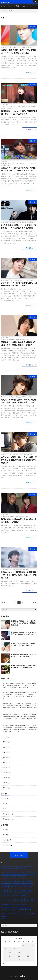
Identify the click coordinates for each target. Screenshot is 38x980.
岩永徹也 (31, 280)
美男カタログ (24, 976)
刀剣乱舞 (19, 222)
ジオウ (15, 280)
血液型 (21, 454)
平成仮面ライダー (16, 47)
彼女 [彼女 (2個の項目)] (17, 900)
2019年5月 (6, 752)
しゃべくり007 (21, 107)
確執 (27, 517)
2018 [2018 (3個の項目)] (4, 868)
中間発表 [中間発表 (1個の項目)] (5, 886)
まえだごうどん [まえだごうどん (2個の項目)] (7, 873)
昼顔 (27, 339)
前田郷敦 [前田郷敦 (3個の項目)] (23, 891)
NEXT (34, 602)
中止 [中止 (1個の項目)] (31, 882)
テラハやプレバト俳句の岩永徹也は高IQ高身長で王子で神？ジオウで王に (19, 284)
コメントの (8, 840)
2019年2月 (6, 757)
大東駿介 (23, 397)
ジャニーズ (6, 799)
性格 (27, 397)
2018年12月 (7, 768)
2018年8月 (6, 788)
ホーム (3, 6)
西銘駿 (24, 47)
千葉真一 (12, 517)
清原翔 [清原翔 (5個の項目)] (18, 904)
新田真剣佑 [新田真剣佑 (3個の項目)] (5, 904)
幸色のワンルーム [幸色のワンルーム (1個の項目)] (7, 900)
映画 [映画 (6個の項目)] (13, 904)
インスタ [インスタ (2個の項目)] (17, 873)
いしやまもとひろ (11, 107)
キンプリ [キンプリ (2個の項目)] (32, 873)
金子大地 (29, 454)
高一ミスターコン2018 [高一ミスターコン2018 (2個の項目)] (27, 914)
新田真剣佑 (22, 517)
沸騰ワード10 (7, 165)
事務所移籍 (6, 517)
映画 (24, 339)
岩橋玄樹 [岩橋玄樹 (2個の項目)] (23, 895)
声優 (23, 222)
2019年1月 (6, 762)
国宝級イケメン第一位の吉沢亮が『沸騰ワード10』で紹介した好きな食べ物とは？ (19, 169)
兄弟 (17, 454)
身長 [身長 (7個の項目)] (3, 914)
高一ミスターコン (8, 814)
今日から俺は (11, 339)
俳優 (17, 6)
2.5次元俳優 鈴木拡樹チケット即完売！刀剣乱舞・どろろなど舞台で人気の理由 (18, 227)
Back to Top (19, 855)
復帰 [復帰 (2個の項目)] (22, 900)
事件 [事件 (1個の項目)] (11, 886)
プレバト (25, 280)
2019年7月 (6, 742)
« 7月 (5, 963)
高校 (31, 47)
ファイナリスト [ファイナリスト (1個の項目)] (7, 882)
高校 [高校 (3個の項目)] (3, 918)
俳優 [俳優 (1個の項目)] (31, 886)
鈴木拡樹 (31, 222)
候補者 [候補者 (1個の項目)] (4, 891)
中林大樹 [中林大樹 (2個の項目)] (24, 882)
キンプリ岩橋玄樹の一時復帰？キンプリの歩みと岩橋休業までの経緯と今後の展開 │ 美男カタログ (20, 729)
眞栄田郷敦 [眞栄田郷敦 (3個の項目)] (21, 909)
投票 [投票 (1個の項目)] (32, 900)
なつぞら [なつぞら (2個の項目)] (29, 868)
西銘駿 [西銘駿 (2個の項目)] (29, 909)
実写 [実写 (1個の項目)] (3, 895)
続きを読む (30, 73)
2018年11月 (7, 773)
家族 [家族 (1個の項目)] (9, 895)
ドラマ (5, 339)
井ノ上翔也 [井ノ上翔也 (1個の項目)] (18, 886)
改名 (17, 517)
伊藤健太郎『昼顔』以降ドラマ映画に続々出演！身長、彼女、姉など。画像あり (19, 343)
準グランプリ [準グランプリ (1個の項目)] (27, 904)
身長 (28, 47)
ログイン (6, 830)
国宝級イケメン (25, 163)
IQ (12, 280)
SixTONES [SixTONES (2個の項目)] (21, 868)
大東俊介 (17, 397)
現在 (31, 397)
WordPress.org (8, 845)
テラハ (20, 280)
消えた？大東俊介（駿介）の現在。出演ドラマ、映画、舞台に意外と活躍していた (19, 401)
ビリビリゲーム (10, 108)
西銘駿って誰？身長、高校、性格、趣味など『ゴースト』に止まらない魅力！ (19, 51)
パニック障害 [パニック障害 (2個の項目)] (22, 877)
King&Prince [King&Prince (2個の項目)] (11, 868)
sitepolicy (10, 6)
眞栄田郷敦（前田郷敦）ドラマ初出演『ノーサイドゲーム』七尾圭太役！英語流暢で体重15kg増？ (24, 623)
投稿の (6, 835)
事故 (12, 397)
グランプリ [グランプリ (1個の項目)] (5, 877)
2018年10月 (7, 778)
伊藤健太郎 (19, 339)
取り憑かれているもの (9, 163)
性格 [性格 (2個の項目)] (27, 900)
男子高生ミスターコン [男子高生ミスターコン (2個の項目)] (9, 909)
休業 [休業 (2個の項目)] (26, 886)
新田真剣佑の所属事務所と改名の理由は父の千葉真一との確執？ (19, 521)
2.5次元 (13, 222)
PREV (4, 602)
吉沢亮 (18, 163)
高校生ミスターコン (27, 6)
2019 (4, 107)
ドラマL (5, 804)
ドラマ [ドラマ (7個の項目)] (13, 877)
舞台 (26, 222)
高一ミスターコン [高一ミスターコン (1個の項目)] (13, 914)
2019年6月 (6, 747)
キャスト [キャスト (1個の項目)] (24, 873)
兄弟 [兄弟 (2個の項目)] (10, 891)
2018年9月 (6, 783)
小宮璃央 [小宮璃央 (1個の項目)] (15, 895)
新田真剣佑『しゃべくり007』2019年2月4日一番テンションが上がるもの (19, 112)
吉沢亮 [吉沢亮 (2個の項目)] (30, 891)
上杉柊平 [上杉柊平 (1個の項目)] (17, 882)
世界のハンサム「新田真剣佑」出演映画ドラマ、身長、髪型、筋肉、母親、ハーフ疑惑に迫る (19, 575)
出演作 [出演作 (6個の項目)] (16, 891)
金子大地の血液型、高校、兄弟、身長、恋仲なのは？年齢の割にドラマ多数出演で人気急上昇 (19, 460)
